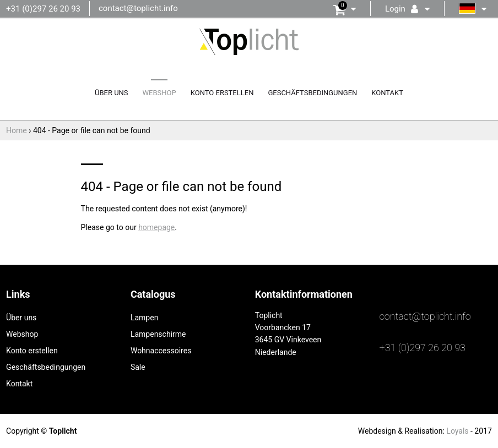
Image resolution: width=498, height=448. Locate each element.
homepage (156, 227)
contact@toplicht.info (138, 8)
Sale (138, 367)
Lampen (144, 318)
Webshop (159, 93)
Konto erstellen (222, 93)
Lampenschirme (158, 334)
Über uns (112, 93)
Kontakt (387, 93)
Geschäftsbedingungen (312, 93)
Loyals (457, 431)
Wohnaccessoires (161, 351)
